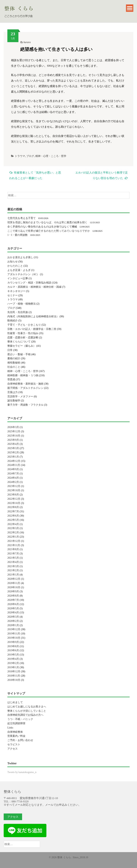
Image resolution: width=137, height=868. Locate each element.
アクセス (13, 749)
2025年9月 (13, 440)
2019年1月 (13, 667)
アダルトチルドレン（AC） (23, 274)
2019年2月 (13, 663)
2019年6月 (13, 650)
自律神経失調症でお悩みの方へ (25, 715)
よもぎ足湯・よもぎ (19, 270)
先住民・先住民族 (18, 312)
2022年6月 (13, 516)
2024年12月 (14, 461)
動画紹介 (13, 321)
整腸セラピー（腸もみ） (22, 346)
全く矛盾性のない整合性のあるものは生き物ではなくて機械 (42, 227)
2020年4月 (13, 613)
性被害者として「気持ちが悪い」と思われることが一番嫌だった (35, 175)
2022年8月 (13, 507)
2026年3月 (13, 427)
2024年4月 (13, 478)
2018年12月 (14, 671)
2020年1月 (13, 625)
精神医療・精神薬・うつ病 (23, 375)
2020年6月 (13, 604)
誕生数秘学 (14, 401)
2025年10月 (14, 436)
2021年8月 (13, 549)
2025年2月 (13, 452)
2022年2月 (13, 532)
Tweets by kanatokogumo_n (22, 772)
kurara (27, 42)
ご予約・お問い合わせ (20, 740)
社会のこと (14, 367)
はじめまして (15, 702)
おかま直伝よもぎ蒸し (20, 257)
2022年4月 (13, 524)
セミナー (13, 295)
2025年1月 (13, 457)
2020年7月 (13, 600)
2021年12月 (14, 541)
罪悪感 (11, 379)
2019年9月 (13, 642)
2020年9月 (13, 591)
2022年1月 (13, 537)
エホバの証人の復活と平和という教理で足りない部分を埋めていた (102, 175)
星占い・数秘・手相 (19, 354)
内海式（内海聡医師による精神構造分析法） (33, 316)
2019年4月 (13, 659)
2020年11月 (14, 583)
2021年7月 (13, 554)
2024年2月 (13, 482)
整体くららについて (19, 342)
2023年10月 (14, 490)
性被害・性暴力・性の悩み (23, 333)
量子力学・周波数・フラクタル (25, 405)
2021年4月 (13, 562)
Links (10, 728)
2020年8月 (13, 596)
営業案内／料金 (16, 736)
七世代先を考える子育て (22, 218)
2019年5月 (13, 655)
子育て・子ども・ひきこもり (24, 325)
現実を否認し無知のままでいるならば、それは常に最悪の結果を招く (47, 222)
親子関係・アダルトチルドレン (25, 388)
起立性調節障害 (16, 723)
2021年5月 (13, 558)
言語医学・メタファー (20, 396)
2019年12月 (14, 629)
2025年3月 (13, 448)
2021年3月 (13, 566)
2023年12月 (14, 486)
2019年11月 (14, 634)
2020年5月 (13, 608)
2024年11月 (14, 465)
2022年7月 (13, 511)
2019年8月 (13, 646)
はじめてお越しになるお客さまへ (27, 707)
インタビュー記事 (18, 278)
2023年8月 (13, 495)
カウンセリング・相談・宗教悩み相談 (29, 283)
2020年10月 (14, 587)
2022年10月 (14, 503)
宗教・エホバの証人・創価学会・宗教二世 (32, 329)
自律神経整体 (15, 732)
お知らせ (13, 262)
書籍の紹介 (14, 358)
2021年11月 (14, 545)
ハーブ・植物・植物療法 (22, 304)
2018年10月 (14, 680)
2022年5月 (13, 520)
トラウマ (20, 156)
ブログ (30, 156)
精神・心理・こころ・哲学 (51, 156)
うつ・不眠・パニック (20, 719)
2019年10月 (14, 638)
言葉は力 (13, 392)
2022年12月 (14, 499)
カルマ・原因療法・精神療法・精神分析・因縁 (34, 287)
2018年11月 (14, 676)
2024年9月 (13, 469)
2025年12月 (14, 431)
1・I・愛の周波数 (17, 235)
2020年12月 (14, 579)
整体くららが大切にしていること (27, 711)
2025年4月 (13, 444)
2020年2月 (13, 621)
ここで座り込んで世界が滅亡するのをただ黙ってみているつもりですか (49, 231)
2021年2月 (13, 570)
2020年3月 (13, 617)
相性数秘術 (14, 363)
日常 (10, 350)
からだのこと (15, 266)
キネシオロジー (16, 291)
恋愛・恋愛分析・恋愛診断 (23, 338)
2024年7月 (13, 474)
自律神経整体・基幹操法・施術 (25, 384)
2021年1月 (13, 575)
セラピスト (14, 744)
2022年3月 (13, 528)
